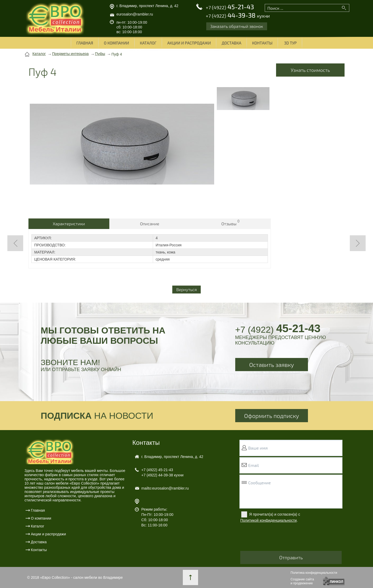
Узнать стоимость (310, 70)
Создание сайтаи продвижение (302, 581)
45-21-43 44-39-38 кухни (163, 472)
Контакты (262, 43)
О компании (116, 43)
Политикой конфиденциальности (268, 520)
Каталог (148, 43)
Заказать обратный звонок (237, 26)
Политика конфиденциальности (314, 573)
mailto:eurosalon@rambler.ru (165, 488)
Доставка (231, 43)
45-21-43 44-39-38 (238, 11)
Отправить (291, 557)
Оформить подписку (272, 416)
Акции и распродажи (189, 43)
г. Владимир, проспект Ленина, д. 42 (147, 6)
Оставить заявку (272, 365)
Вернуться (186, 289)
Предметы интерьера (70, 54)
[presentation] (280, 538)
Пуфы (100, 54)
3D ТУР (290, 43)
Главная (85, 43)
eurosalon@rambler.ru (135, 14)
